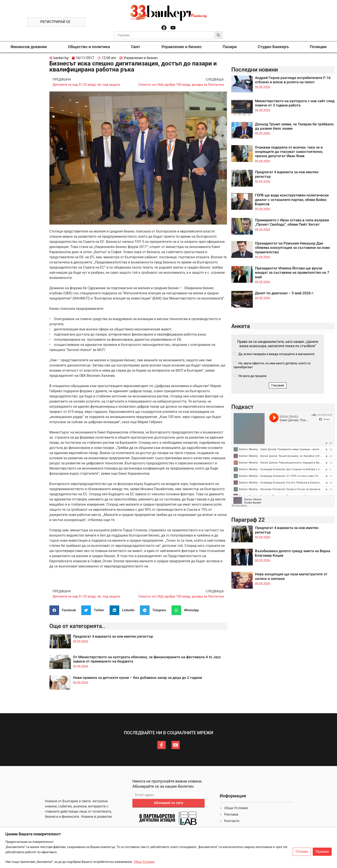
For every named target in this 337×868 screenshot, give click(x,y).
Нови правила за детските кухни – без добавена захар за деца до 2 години (138, 678)
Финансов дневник (29, 47)
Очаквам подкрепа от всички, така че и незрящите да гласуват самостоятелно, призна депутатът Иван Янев (289, 152)
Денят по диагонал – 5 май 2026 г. (285, 293)
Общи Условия (144, 862)
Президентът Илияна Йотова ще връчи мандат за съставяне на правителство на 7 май (292, 273)
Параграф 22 (248, 520)
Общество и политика (89, 47)
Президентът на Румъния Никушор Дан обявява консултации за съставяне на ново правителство (292, 248)
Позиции (318, 47)
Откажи (302, 852)
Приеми (322, 852)
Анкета (241, 326)
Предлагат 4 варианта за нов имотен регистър (113, 636)
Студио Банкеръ (273, 47)
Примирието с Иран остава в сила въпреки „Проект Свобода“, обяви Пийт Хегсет (292, 222)
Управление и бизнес (182, 47)
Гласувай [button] (278, 385)
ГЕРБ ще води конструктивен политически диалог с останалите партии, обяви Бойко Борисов (292, 200)
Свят (136, 47)
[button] (64, 610)
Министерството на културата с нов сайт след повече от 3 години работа (295, 103)
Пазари (230, 47)
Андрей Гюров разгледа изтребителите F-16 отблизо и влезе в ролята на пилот (293, 80)
